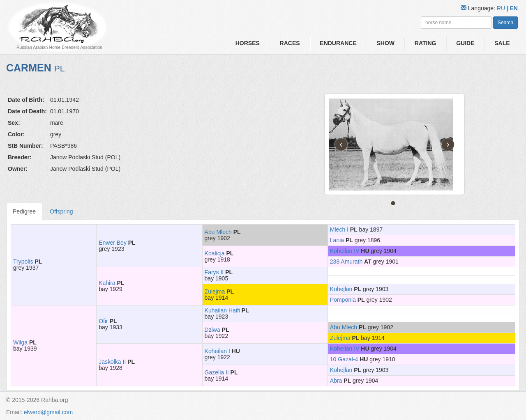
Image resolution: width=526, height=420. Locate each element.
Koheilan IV (345, 251)
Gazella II (217, 372)
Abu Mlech (218, 232)
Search (505, 23)
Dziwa (212, 330)
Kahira (107, 283)
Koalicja (215, 253)
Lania (337, 240)
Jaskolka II (112, 362)
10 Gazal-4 (344, 359)
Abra (336, 381)
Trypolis (23, 262)
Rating (426, 43)
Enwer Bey (113, 243)
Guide (465, 43)
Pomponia (343, 300)
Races (290, 43)
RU (502, 8)
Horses (248, 43)
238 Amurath (346, 262)
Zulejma (215, 291)
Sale (502, 43)
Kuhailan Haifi (222, 310)
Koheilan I (217, 351)
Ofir (103, 321)
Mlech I (339, 230)
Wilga (20, 342)
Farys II (214, 272)
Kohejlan (341, 289)
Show (385, 43)
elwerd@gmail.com (48, 412)
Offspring (61, 211)
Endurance (338, 43)
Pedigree (24, 211)
